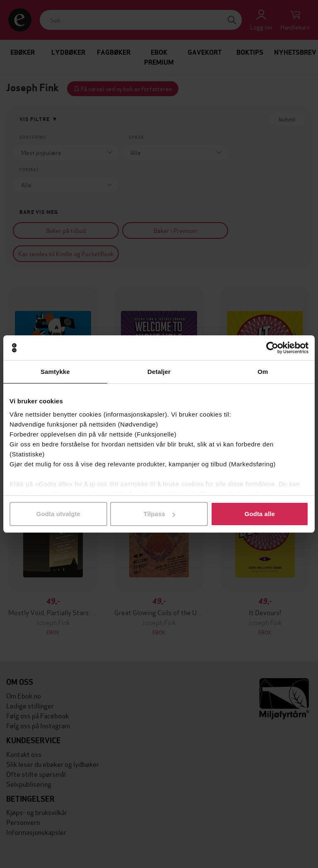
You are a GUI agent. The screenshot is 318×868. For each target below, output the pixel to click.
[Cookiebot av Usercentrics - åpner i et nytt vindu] (272, 348)
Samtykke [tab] (55, 372)
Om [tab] (263, 372)
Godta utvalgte (58, 514)
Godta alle (260, 514)
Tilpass (159, 514)
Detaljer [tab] (159, 372)
